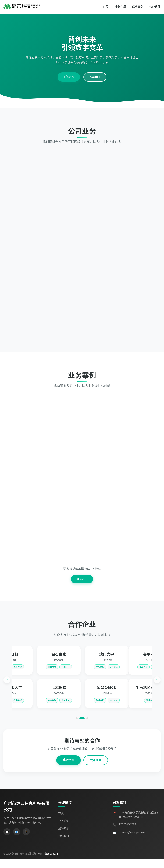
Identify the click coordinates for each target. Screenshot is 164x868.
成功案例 (138, 6)
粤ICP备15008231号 (49, 863)
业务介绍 (120, 6)
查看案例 (95, 89)
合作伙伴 (155, 6)
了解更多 (69, 88)
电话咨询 (69, 769)
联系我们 (82, 594)
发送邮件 (96, 769)
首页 (106, 6)
